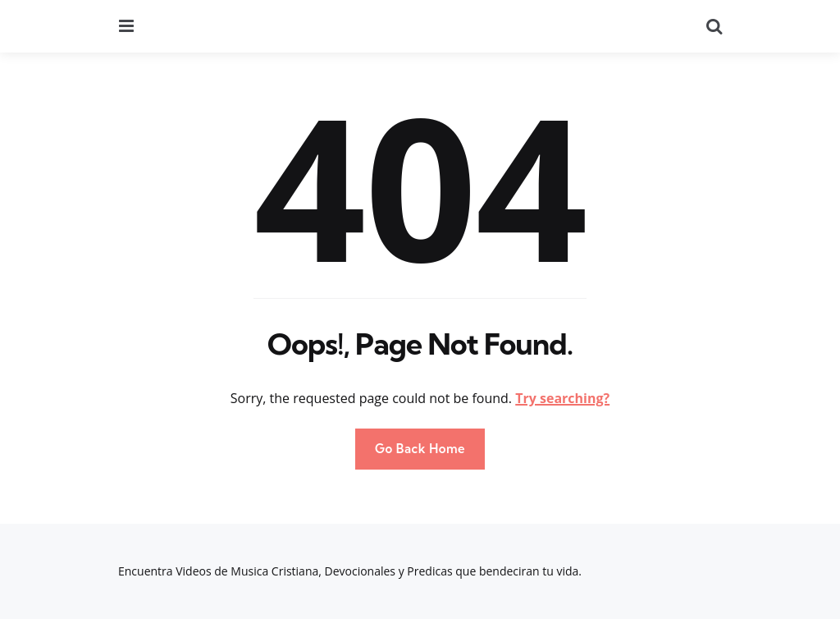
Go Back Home (420, 449)
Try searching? (562, 398)
